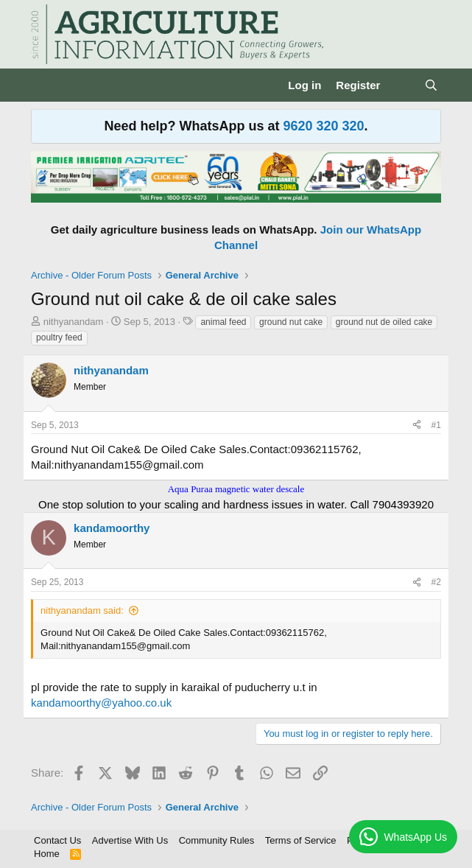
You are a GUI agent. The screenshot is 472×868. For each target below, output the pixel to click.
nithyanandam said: (82, 610)
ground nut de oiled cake (384, 322)
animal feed (223, 322)
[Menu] (44, 85)
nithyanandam (74, 322)
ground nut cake (291, 322)
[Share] (417, 426)
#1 (436, 425)
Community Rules (217, 840)
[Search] (431, 85)
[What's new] (402, 85)
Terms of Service (301, 840)
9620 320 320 (323, 126)
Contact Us (57, 840)
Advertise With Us (130, 840)
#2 (436, 582)
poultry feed (59, 337)
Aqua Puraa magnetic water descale (236, 489)
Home (47, 854)
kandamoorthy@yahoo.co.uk (101, 703)
